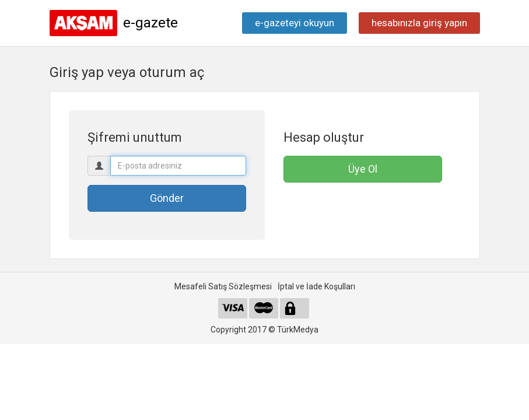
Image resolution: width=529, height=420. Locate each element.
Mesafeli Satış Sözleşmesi (223, 286)
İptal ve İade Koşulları (316, 286)
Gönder (167, 198)
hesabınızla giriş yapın (419, 23)
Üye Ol (363, 169)
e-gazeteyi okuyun (295, 23)
